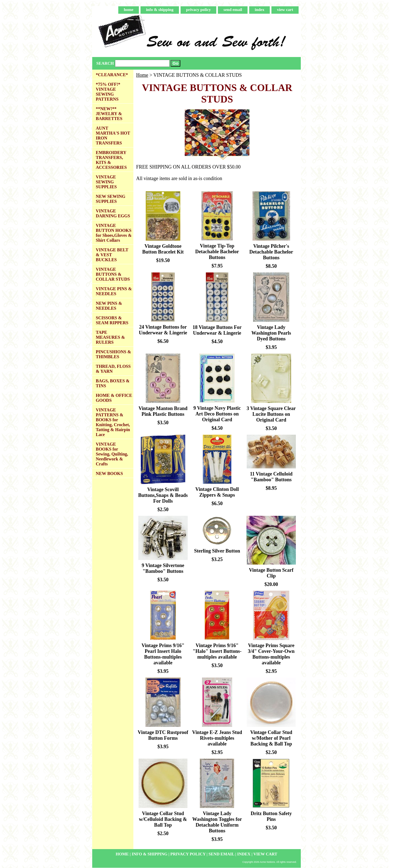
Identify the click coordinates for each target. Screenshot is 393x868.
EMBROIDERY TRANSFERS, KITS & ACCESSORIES (111, 160)
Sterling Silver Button (217, 551)
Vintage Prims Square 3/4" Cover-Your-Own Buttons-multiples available (271, 654)
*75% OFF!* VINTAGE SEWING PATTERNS (108, 92)
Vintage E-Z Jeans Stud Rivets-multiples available (217, 738)
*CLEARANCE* (112, 75)
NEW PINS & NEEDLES (109, 306)
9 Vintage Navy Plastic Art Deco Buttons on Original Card (217, 414)
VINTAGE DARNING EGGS (113, 213)
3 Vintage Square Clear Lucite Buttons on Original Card (271, 414)
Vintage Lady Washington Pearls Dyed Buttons (271, 333)
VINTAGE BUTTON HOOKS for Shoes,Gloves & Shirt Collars (114, 233)
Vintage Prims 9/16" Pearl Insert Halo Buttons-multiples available (163, 654)
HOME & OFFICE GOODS (114, 398)
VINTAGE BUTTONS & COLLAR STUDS (113, 274)
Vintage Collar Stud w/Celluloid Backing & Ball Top (163, 819)
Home (142, 75)
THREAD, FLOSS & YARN (113, 369)
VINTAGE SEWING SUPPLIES (106, 182)
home (129, 10)
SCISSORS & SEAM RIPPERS (112, 320)
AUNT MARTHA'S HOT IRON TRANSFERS (113, 136)
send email (233, 10)
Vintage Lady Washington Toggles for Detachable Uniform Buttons (217, 822)
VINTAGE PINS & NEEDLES (114, 291)
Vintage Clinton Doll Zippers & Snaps (217, 492)
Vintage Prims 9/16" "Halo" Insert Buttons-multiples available (217, 651)
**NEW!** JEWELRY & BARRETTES (109, 114)
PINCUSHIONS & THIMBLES (113, 354)
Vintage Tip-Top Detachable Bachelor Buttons (217, 252)
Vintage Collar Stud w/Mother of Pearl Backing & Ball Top (271, 738)
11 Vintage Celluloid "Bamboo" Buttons (271, 477)
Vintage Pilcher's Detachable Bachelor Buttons (271, 252)
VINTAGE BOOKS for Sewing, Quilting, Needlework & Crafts (112, 454)
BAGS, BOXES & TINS (113, 383)
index (259, 10)
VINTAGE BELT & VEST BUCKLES (112, 255)
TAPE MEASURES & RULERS (110, 337)
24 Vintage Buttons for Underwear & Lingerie (163, 330)
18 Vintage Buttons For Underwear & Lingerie (217, 330)
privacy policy (198, 10)
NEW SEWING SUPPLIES (111, 199)
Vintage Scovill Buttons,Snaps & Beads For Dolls (163, 495)
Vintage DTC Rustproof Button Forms (163, 735)
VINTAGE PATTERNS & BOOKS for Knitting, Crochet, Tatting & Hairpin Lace (113, 422)
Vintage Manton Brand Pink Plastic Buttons (163, 411)
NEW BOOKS (109, 473)
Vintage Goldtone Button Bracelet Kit (163, 249)
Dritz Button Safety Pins (271, 816)
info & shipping (160, 10)
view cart (285, 10)
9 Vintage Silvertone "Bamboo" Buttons (163, 568)
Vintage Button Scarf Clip (271, 573)
